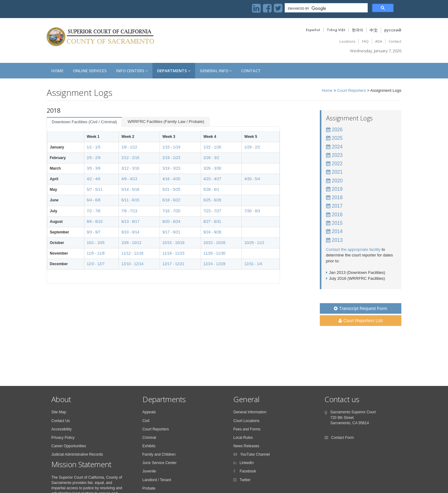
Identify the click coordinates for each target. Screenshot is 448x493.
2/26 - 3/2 (211, 158)
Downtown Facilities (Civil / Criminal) (84, 122)
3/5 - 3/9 (94, 168)
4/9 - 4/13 (129, 179)
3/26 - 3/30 (212, 168)
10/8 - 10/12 (131, 243)
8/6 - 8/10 (95, 222)
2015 (337, 223)
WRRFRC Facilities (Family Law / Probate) (166, 122)
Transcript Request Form (360, 308)
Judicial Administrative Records (77, 454)
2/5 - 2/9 (94, 158)
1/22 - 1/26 (212, 147)
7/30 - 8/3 (252, 211)
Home (57, 71)
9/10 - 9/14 (130, 232)
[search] (326, 9)
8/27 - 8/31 (212, 222)
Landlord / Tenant (157, 480)
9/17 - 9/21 (171, 232)
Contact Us (61, 421)
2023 (337, 155)
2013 (337, 240)
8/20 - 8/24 (171, 222)
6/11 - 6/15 (130, 200)
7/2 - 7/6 (94, 211)
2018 (337, 197)
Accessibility (61, 429)
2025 (337, 138)
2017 (337, 206)
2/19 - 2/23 (171, 158)
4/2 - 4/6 (94, 179)
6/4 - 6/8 (94, 200)
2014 (337, 231)
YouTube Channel (255, 454)
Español (313, 30)
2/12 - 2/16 (130, 158)
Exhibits (149, 446)
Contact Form (343, 438)
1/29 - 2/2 (252, 147)
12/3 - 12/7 (96, 264)
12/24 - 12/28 (215, 264)
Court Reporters (352, 90)
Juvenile (149, 471)
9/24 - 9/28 (212, 232)
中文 (374, 30)
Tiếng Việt (336, 30)
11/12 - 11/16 (132, 253)
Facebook (247, 471)
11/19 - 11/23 (173, 253)
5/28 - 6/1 (211, 190)
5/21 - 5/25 (171, 190)
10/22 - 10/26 (215, 243)
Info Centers (132, 71)
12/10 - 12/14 (132, 264)
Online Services (90, 71)
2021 (337, 172)
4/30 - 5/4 (252, 179)
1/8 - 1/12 (129, 147)
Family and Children (159, 454)
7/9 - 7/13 (129, 211)
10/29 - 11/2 (254, 243)
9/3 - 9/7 (94, 232)
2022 (337, 164)
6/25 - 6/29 (212, 200)
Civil (146, 421)
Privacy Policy (63, 438)
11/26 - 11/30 (215, 253)
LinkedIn (247, 463)
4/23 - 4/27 (212, 179)
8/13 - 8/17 (130, 222)
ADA (379, 41)
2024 (337, 147)
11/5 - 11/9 (96, 253)
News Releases (246, 446)
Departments (174, 71)
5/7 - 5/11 (95, 190)
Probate (149, 488)
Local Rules (243, 438)
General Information (250, 412)
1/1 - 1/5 (94, 147)
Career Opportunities (69, 446)
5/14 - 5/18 (130, 190)
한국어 (357, 30)
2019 (337, 189)
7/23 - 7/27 (212, 211)
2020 (337, 181)
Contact (395, 41)
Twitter (245, 480)
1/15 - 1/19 (171, 147)
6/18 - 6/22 (171, 200)
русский (393, 30)
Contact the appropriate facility (353, 249)
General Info (216, 71)
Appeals (149, 412)
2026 (337, 130)
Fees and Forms (247, 429)
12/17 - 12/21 (173, 264)
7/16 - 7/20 (171, 211)
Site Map (59, 412)
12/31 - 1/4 (253, 264)
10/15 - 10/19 (173, 243)
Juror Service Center (160, 463)
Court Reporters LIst (361, 321)
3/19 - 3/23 (171, 168)
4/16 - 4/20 (171, 179)
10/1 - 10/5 (96, 243)
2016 (337, 215)
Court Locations (246, 421)
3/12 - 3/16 (130, 168)
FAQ (365, 41)
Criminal (149, 438)
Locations (347, 41)
